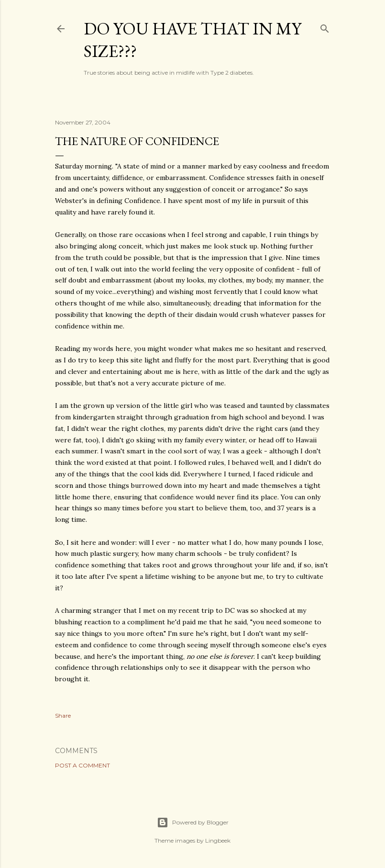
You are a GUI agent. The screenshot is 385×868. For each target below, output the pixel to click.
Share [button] (63, 716)
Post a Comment (82, 765)
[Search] (325, 27)
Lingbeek (218, 840)
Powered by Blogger (193, 823)
